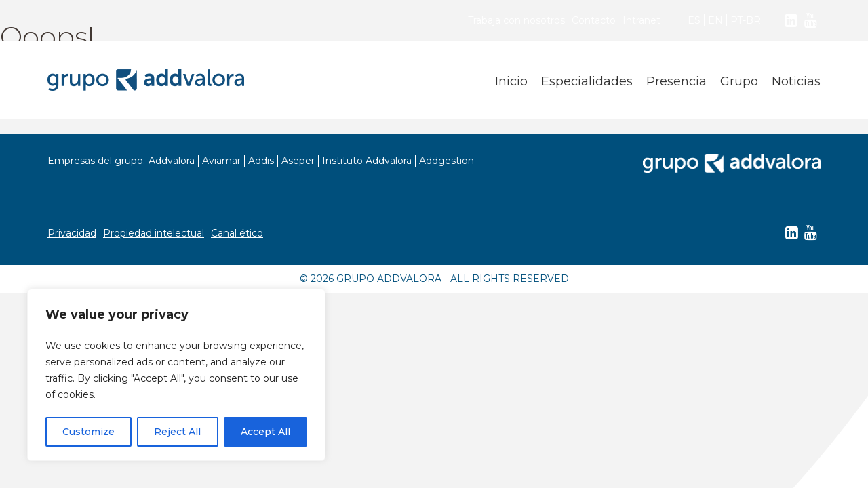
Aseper (298, 161)
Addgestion (447, 161)
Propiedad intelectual (154, 233)
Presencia (676, 81)
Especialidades (587, 81)
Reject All (177, 432)
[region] (176, 375)
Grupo (739, 81)
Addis (261, 161)
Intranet (642, 20)
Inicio (511, 81)
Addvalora (172, 161)
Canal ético (237, 233)
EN (715, 20)
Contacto (594, 20)
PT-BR (746, 20)
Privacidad (72, 233)
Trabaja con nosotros (516, 20)
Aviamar (221, 161)
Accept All (265, 432)
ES (694, 20)
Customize (88, 432)
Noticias (796, 81)
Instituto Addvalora (367, 161)
